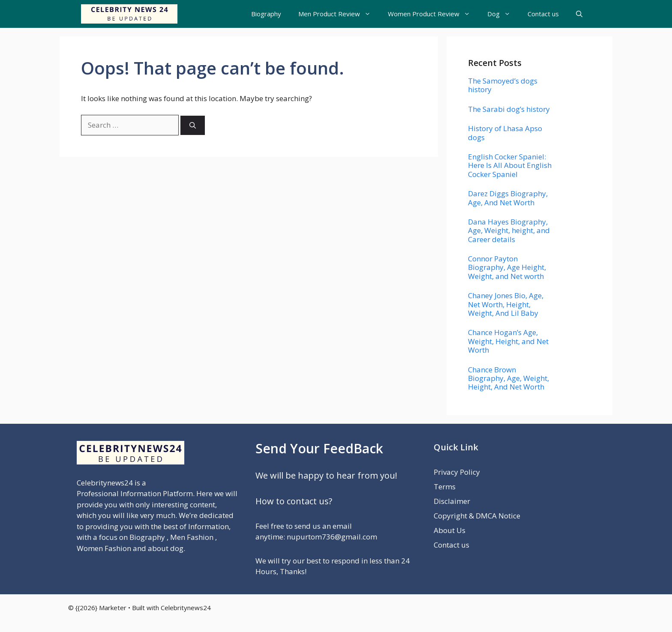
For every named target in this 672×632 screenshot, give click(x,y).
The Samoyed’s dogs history (503, 85)
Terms (445, 487)
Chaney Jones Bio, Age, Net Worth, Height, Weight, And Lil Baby (506, 304)
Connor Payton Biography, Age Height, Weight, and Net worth (507, 267)
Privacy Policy (457, 472)
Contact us (543, 14)
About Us (450, 530)
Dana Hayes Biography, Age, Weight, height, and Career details (509, 231)
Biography (266, 14)
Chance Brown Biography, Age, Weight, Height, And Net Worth (508, 378)
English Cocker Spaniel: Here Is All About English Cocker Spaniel (510, 165)
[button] (579, 14)
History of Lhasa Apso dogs (505, 133)
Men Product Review (339, 14)
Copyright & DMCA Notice (477, 516)
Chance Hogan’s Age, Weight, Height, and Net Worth (508, 341)
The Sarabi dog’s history (509, 109)
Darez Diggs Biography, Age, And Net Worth (508, 198)
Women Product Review (433, 14)
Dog (503, 14)
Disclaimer (452, 501)
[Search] (193, 125)
